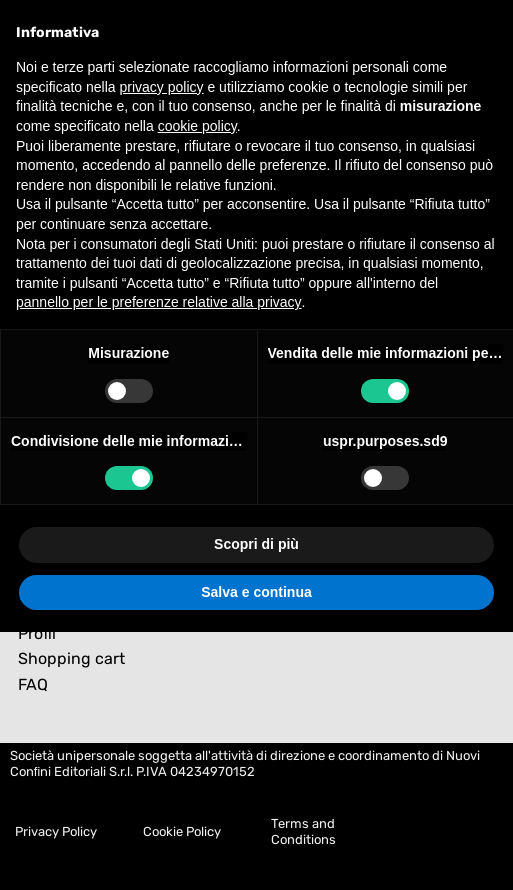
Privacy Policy (56, 831)
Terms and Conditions (303, 831)
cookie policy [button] (197, 126)
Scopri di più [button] (256, 544)
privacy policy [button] (162, 87)
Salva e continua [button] (256, 592)
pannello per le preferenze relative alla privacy (159, 302)
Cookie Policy (182, 831)
